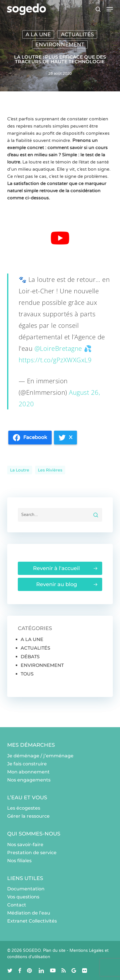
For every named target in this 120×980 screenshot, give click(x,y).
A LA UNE (38, 34)
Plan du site (54, 951)
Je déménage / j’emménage (40, 756)
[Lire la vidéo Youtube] (60, 238)
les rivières (50, 470)
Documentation (26, 889)
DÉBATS (30, 657)
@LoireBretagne (58, 348)
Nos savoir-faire (25, 845)
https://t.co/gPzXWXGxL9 (55, 360)
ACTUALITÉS (77, 34)
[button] (110, 9)
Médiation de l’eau (29, 913)
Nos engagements (29, 780)
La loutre (20, 470)
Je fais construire (27, 764)
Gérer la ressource (28, 816)
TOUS (27, 674)
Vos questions (23, 897)
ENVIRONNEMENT (60, 45)
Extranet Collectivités (32, 921)
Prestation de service (32, 853)
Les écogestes (24, 808)
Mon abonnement (28, 772)
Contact (17, 905)
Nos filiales (19, 861)
